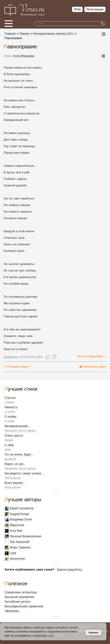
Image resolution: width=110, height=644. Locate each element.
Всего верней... (15, 483)
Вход (77, 9)
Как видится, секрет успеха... (24, 473)
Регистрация (95, 9)
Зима (8, 449)
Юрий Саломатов (22, 508)
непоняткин (17, 559)
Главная (10, 34)
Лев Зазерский (20, 542)
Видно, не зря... (15, 464)
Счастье (10, 398)
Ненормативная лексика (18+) (53, 34)
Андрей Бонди (19, 514)
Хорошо (93, 632)
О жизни (9, 402)
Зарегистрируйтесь (70, 570)
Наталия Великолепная (25, 536)
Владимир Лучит (21, 519)
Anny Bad (16, 531)
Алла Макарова (24, 56)
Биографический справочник (24, 606)
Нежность (11, 407)
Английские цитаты (17, 602)
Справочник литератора (21, 592)
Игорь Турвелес (20, 547)
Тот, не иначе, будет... (19, 454)
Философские (13, 478)
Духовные (10, 459)
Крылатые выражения (19, 597)
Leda (13, 553)
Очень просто (14, 435)
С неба (9, 445)
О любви (10, 412)
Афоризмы (12, 611)
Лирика (9, 440)
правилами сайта (44, 636)
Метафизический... (17, 426)
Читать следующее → (92, 356)
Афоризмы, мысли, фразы (20, 430)
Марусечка (17, 525)
